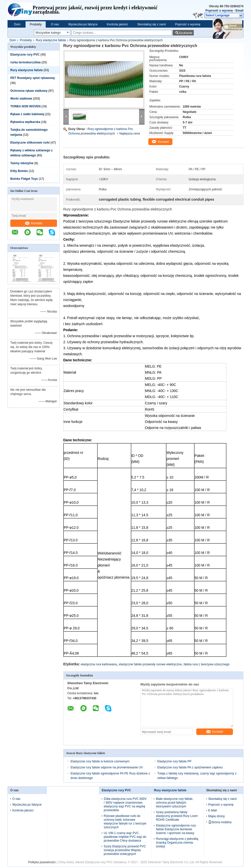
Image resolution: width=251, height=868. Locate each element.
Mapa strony (217, 816)
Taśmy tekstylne (22, 163)
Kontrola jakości (117, 24)
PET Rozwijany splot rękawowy (33, 78)
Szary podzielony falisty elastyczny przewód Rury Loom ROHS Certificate (177, 816)
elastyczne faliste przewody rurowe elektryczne (150, 664)
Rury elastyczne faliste (51, 40)
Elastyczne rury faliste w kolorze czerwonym (100, 761)
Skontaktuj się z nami (151, 24)
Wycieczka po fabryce (83, 24)
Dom (17, 24)
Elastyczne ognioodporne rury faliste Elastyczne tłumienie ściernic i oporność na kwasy (176, 829)
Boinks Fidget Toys (24, 179)
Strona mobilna (220, 822)
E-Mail (213, 810)
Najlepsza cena (130, 134)
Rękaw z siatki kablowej (27, 114)
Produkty (36, 24)
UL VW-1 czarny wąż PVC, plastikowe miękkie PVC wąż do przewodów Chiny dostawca (125, 837)
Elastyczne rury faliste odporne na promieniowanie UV (107, 767)
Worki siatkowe (21, 99)
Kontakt (34, 223)
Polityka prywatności (42, 862)
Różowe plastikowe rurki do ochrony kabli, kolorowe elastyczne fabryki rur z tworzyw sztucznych (125, 822)
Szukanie (185, 33)
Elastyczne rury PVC (25, 55)
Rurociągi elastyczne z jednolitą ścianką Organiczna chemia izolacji (177, 843)
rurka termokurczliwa (25, 62)
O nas (55, 24)
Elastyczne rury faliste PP (174, 761)
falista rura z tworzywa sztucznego (207, 664)
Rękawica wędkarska (25, 122)
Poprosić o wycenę (219, 11)
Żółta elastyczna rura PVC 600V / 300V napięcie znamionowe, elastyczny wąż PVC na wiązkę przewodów (125, 805)
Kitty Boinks (19, 171)
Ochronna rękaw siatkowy (29, 91)
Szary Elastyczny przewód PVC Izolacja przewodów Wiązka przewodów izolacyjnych (125, 850)
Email (239, 11)
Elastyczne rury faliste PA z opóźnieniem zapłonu (190, 767)
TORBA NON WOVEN (25, 106)
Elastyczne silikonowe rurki (30, 143)
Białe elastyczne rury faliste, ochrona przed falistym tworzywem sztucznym (175, 803)
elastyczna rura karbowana (99, 664)
